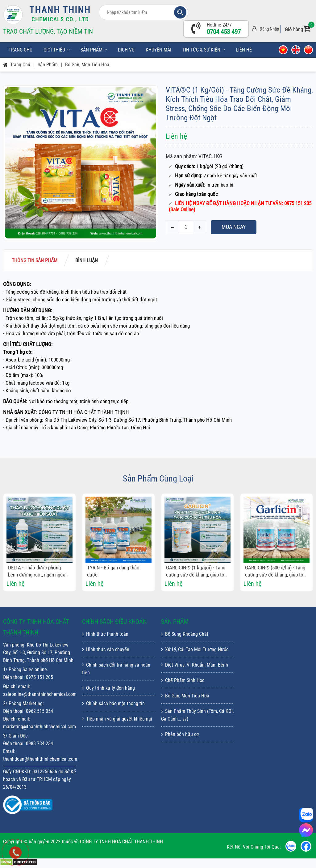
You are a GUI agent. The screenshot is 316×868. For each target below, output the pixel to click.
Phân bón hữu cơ (180, 734)
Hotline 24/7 (219, 25)
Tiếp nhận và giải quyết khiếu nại (117, 719)
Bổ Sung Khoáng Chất (185, 634)
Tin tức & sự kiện (204, 50)
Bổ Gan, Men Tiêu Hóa (87, 65)
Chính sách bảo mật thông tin (113, 703)
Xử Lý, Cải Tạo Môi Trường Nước (195, 649)
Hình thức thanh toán (105, 634)
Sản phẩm (94, 50)
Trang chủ (21, 50)
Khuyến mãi (158, 50)
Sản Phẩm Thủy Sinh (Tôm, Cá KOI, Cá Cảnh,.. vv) (197, 715)
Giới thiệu (56, 50)
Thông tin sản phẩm (35, 260)
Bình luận (87, 260)
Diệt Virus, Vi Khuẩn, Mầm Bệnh (195, 665)
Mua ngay (234, 227)
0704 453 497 (224, 32)
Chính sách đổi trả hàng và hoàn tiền (116, 669)
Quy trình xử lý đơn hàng (108, 688)
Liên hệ (244, 50)
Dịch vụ (126, 50)
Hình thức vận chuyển (106, 649)
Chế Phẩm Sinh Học (183, 680)
